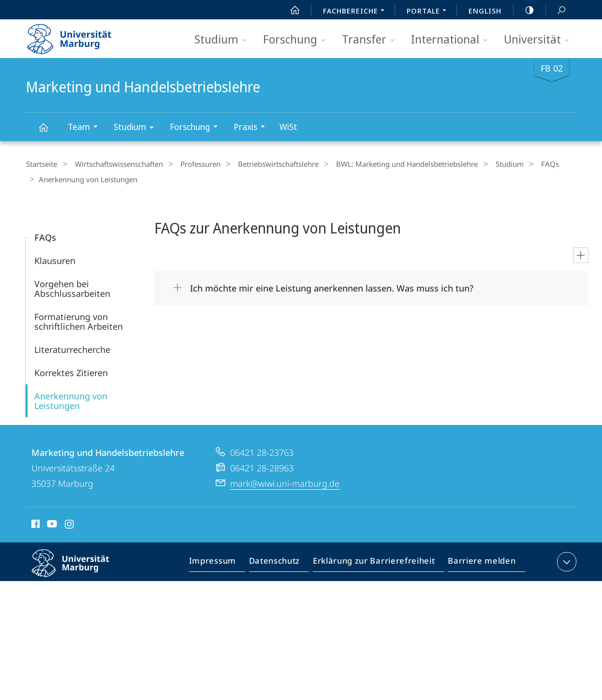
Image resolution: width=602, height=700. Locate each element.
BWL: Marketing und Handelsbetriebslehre (387, 164)
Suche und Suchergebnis (556, 10)
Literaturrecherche (72, 347)
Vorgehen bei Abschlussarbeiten (72, 286)
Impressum (224, 561)
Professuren (190, 164)
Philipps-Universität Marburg (79, 568)
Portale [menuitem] (429, 12)
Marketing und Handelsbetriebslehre (49, 132)
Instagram (70, 523)
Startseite (41, 164)
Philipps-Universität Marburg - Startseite (78, 36)
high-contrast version (524, 10)
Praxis (252, 128)
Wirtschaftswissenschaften (113, 164)
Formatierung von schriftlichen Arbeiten (79, 319)
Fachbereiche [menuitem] (356, 12)
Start (290, 10)
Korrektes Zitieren (71, 370)
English (485, 11)
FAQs (520, 164)
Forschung (297, 40)
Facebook (35, 523)
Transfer (371, 40)
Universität (540, 40)
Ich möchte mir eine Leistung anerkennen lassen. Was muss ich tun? (332, 285)
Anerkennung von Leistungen (71, 398)
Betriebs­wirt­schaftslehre (263, 164)
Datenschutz (283, 561)
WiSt (288, 127)
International (452, 40)
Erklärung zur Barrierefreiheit (377, 561)
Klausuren (55, 258)
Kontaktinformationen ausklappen (565, 559)
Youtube (51, 523)
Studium (224, 40)
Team (86, 128)
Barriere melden (479, 561)
